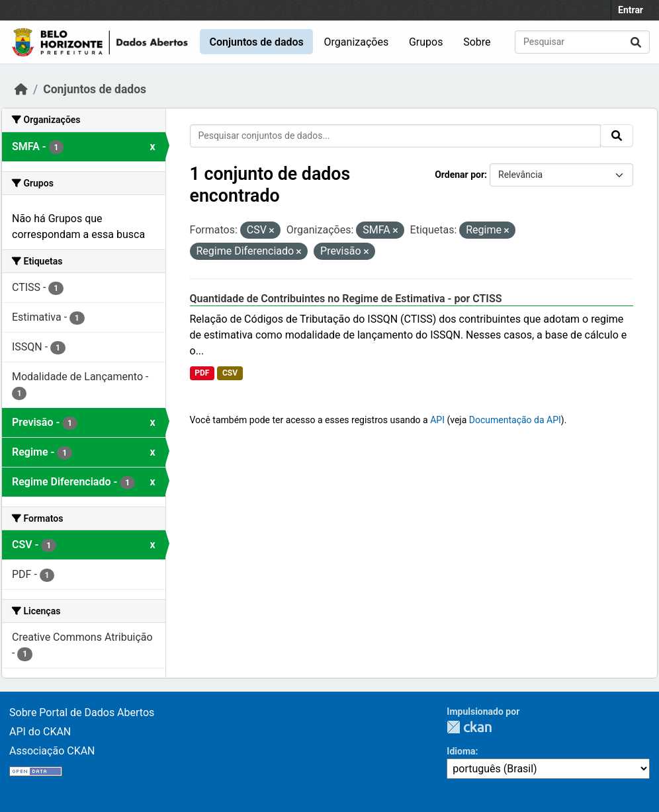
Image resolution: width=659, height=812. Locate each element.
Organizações (357, 42)
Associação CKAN (52, 751)
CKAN (469, 727)
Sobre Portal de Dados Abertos (82, 712)
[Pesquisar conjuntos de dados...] (582, 42)
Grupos (426, 42)
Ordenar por (460, 175)
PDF (202, 373)
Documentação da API (515, 420)
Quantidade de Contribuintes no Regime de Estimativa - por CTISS (346, 299)
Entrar (631, 10)
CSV (230, 373)
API (437, 420)
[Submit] (636, 42)
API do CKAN (40, 732)
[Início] (21, 89)
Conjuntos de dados (256, 42)
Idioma (461, 751)
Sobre (477, 42)
